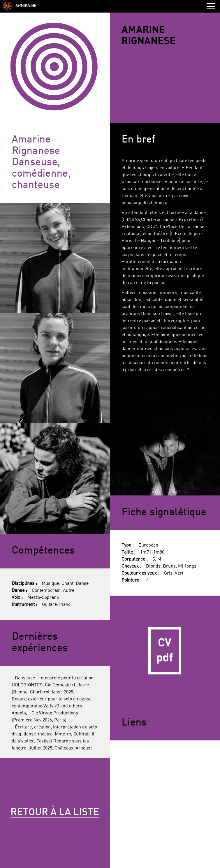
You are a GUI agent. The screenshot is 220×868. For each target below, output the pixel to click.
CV (165, 651)
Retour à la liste (55, 813)
